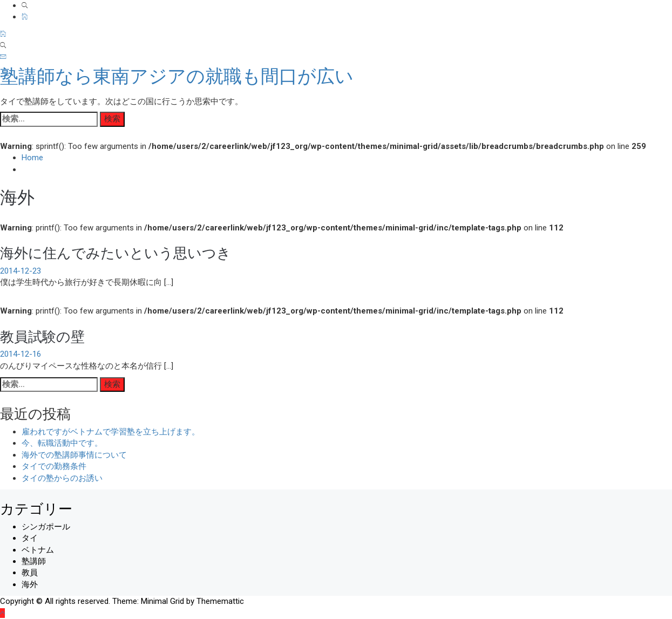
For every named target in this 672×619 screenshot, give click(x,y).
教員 (30, 573)
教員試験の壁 (42, 335)
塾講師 (34, 561)
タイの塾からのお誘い (62, 478)
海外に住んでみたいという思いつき (116, 252)
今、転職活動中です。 (62, 443)
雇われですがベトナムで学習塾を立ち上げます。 (111, 432)
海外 (30, 584)
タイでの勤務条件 (54, 466)
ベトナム (38, 550)
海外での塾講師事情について (74, 455)
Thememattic (220, 601)
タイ (30, 538)
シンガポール (46, 527)
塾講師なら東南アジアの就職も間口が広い (177, 76)
